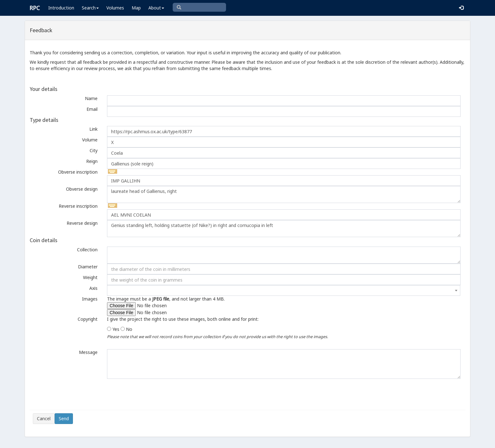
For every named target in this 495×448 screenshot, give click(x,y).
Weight (90, 277)
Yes (116, 329)
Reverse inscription (78, 206)
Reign (92, 161)
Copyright (88, 319)
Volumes (115, 8)
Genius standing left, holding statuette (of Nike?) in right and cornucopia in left (284, 229)
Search (90, 8)
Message (88, 352)
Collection (87, 250)
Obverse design (82, 189)
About (156, 8)
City (94, 150)
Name (91, 98)
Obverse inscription (78, 172)
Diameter (88, 267)
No (129, 329)
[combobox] (284, 290)
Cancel (44, 418)
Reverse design (82, 223)
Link (93, 129)
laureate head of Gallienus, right (284, 194)
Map (136, 8)
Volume (90, 140)
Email (92, 109)
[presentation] (81, 394)
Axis (93, 288)
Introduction (61, 8)
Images (90, 299)
